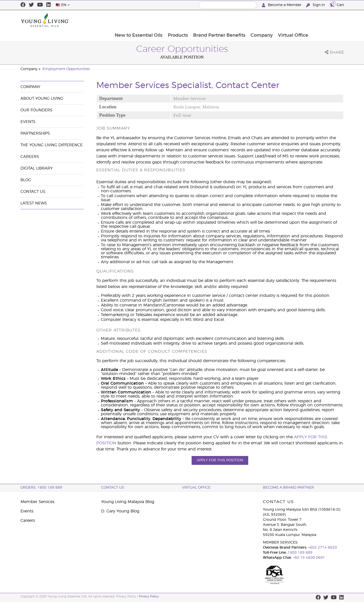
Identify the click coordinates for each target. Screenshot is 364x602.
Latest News (34, 203)
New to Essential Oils (170, 20)
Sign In (316, 5)
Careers (30, 157)
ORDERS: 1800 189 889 (41, 488)
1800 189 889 (300, 553)
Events (28, 122)
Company (294, 20)
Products (210, 20)
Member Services (37, 502)
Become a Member (282, 5)
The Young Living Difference (52, 145)
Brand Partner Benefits (251, 20)
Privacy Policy (149, 596)
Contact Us (33, 192)
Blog (26, 180)
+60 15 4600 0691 (309, 558)
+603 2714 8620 (323, 548)
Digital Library (37, 168)
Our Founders (36, 110)
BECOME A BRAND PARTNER (288, 488)
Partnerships (35, 133)
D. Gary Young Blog (120, 511)
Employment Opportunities (66, 69)
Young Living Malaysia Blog (128, 502)
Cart (337, 4)
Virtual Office (326, 20)
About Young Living (42, 99)
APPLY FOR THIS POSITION (220, 460)
